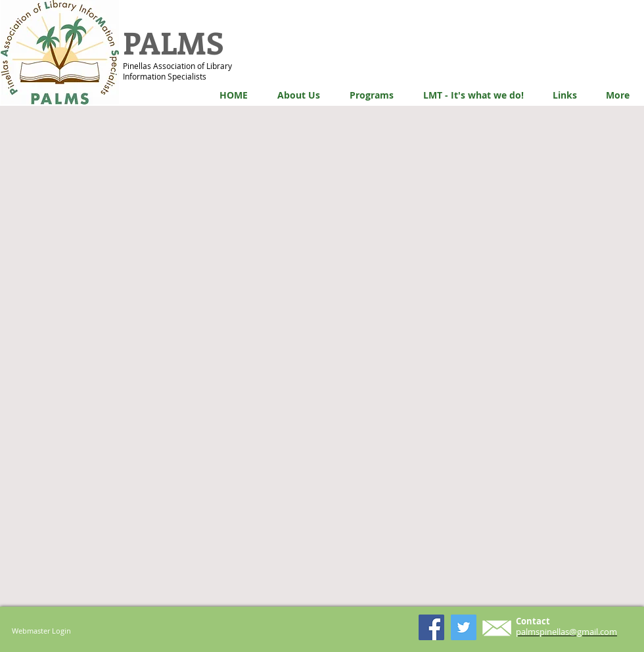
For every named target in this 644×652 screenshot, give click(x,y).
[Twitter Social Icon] (464, 627)
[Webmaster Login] (41, 630)
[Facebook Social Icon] (431, 627)
